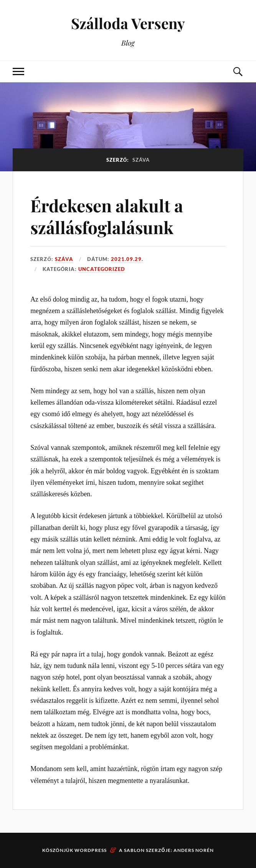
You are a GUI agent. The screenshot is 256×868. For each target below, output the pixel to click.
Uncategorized (102, 269)
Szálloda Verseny (128, 23)
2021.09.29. (127, 259)
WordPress (91, 850)
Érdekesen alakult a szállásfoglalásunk (107, 216)
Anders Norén (194, 850)
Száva (64, 259)
